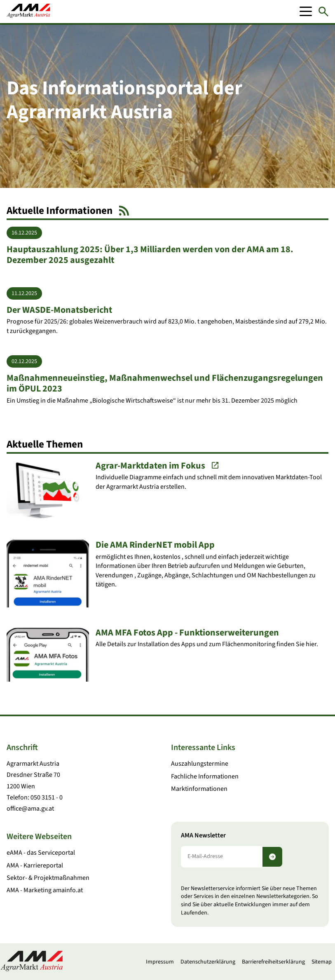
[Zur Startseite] (28, 12)
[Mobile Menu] (306, 12)
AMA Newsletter (203, 836)
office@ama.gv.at (30, 809)
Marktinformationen (199, 789)
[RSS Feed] (124, 211)
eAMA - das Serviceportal (41, 853)
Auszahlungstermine (200, 764)
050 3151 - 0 (47, 797)
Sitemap (322, 962)
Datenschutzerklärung (208, 962)
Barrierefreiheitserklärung (273, 962)
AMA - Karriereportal (35, 865)
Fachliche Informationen (205, 776)
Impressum (160, 962)
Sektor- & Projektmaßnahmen (48, 878)
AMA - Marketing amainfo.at (45, 890)
